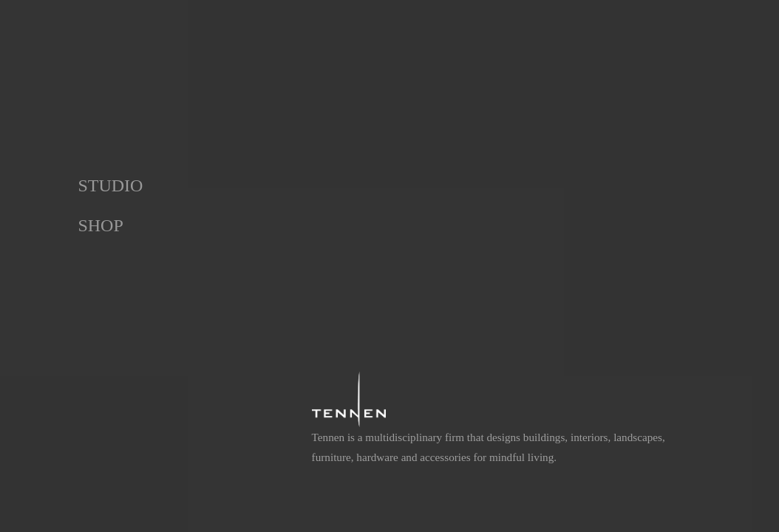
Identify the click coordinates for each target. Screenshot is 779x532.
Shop (100, 225)
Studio (110, 185)
